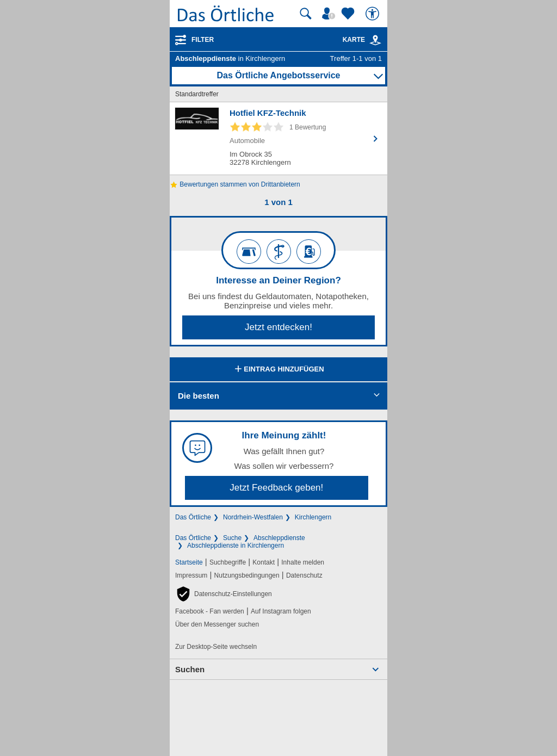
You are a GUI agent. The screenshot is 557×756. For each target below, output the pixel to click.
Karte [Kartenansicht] (362, 40)
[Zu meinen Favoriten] (349, 14)
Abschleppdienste (279, 538)
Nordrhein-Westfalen (253, 517)
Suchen (190, 669)
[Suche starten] (306, 14)
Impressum (191, 575)
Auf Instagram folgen (281, 611)
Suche (232, 538)
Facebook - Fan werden (210, 611)
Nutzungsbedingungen (247, 575)
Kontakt (264, 562)
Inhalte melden (303, 562)
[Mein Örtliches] (330, 14)
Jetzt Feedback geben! (276, 488)
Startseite (189, 562)
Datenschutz (304, 575)
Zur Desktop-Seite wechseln (216, 647)
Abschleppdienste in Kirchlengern (236, 546)
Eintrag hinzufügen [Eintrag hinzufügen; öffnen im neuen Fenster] (278, 370)
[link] (375, 40)
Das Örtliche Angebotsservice (278, 75)
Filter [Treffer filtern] (203, 40)
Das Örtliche (193, 517)
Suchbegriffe (228, 562)
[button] (224, 594)
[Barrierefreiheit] (374, 14)
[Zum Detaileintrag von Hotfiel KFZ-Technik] (278, 138)
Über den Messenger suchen (217, 624)
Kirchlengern (313, 517)
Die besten (199, 396)
